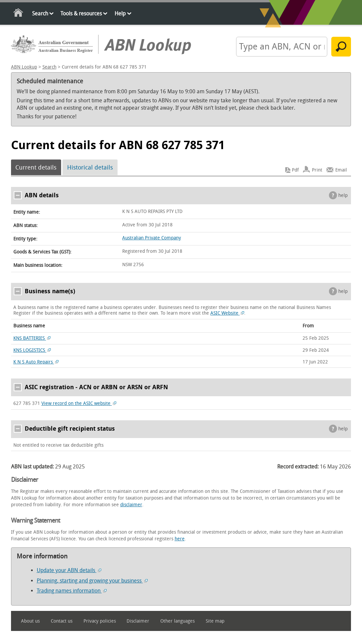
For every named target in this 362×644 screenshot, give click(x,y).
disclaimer (131, 505)
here (180, 539)
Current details (36, 168)
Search (40, 14)
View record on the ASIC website (79, 403)
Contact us (62, 621)
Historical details (90, 168)
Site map (215, 621)
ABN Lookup (24, 67)
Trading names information (72, 591)
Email (341, 170)
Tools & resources (81, 14)
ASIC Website (227, 313)
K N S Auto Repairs (36, 362)
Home (19, 14)
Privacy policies (100, 621)
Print (317, 170)
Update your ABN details (69, 570)
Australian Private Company (152, 238)
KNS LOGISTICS (32, 350)
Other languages (177, 621)
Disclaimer (138, 621)
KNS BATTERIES (32, 338)
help (343, 195)
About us (30, 621)
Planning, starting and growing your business (92, 581)
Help (120, 14)
